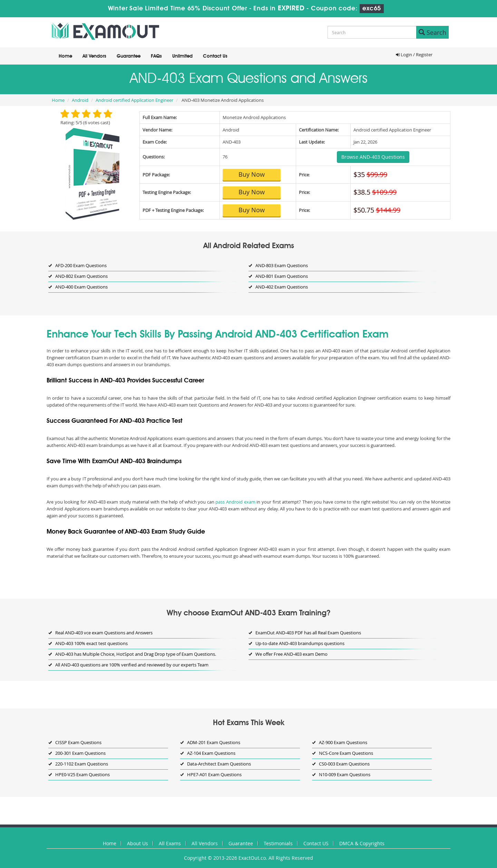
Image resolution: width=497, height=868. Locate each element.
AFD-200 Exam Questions (81, 265)
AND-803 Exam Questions (282, 265)
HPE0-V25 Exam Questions (82, 774)
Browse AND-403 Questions (373, 157)
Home (65, 56)
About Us (138, 843)
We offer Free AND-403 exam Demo (291, 654)
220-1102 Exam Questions (82, 764)
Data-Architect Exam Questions (219, 764)
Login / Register (414, 55)
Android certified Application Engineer (134, 100)
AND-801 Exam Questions (282, 276)
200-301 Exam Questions (80, 753)
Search (432, 32)
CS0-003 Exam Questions (344, 764)
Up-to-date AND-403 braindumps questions (300, 643)
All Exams (170, 843)
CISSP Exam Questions (78, 742)
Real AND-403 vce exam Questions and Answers (104, 633)
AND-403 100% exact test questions (91, 643)
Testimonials (278, 843)
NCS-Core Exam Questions (346, 753)
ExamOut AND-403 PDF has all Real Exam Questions (308, 633)
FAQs (156, 56)
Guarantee (129, 56)
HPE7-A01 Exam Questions (214, 774)
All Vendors (94, 56)
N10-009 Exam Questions (345, 774)
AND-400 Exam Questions (81, 287)
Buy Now (252, 174)
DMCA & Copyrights (362, 843)
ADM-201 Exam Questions (214, 742)
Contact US (316, 843)
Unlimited (182, 56)
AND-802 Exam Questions (81, 276)
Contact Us (215, 56)
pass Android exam (235, 502)
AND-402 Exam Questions (282, 287)
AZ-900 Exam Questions (343, 742)
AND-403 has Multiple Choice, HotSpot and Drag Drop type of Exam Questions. (136, 654)
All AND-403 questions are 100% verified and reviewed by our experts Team (132, 665)
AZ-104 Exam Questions (211, 753)
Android (80, 100)
